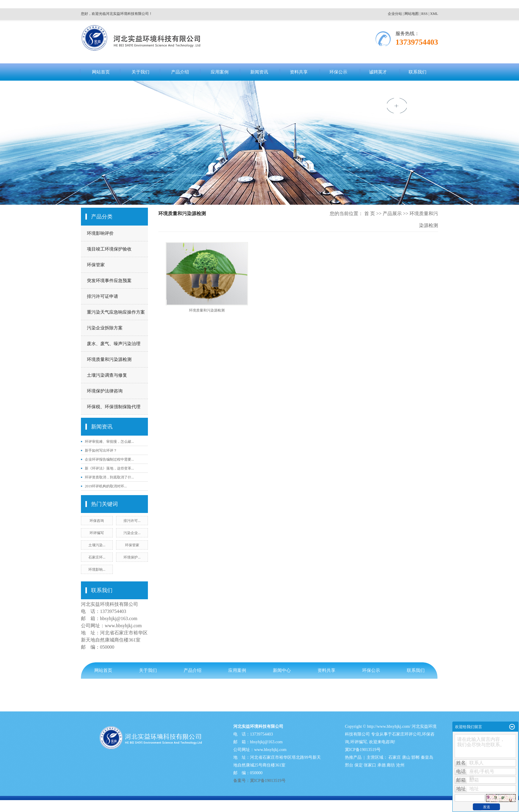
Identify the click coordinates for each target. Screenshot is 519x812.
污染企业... (132, 533)
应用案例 (220, 72)
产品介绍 (180, 72)
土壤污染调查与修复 (107, 375)
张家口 (370, 765)
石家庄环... (97, 557)
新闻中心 (282, 670)
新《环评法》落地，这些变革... (109, 468)
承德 (382, 765)
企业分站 (395, 14)
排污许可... (132, 521)
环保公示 (338, 72)
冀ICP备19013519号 (363, 750)
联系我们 (418, 72)
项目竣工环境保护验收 (109, 249)
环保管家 (96, 265)
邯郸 (415, 757)
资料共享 (299, 72)
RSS (425, 14)
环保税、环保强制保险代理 (114, 407)
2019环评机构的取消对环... (106, 486)
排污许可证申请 (103, 296)
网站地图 (412, 14)
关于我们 (140, 72)
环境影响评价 (100, 233)
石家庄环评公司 (407, 734)
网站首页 (101, 72)
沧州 (400, 765)
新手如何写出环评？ (101, 450)
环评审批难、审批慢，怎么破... (109, 442)
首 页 (370, 213)
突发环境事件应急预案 (109, 281)
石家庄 (395, 757)
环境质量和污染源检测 (109, 359)
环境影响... (97, 570)
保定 (359, 765)
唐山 (406, 757)
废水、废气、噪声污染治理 (114, 344)
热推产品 (353, 757)
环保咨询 (97, 521)
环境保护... (132, 557)
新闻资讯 (259, 72)
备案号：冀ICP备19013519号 (108, 695)
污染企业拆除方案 (105, 328)
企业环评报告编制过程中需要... (109, 459)
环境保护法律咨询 (105, 391)
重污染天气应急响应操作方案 (116, 312)
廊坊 (391, 765)
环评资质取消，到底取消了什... (109, 477)
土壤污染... (97, 545)
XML (434, 14)
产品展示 (392, 213)
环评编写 (97, 533)
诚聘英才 (378, 72)
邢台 (349, 765)
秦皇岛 (427, 757)
